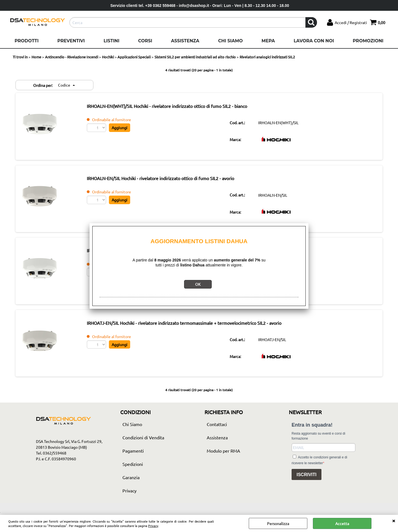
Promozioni (368, 41)
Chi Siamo (230, 41)
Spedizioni (133, 471)
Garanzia (131, 485)
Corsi (145, 41)
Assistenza (185, 41)
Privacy (153, 526)
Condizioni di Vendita (143, 445)
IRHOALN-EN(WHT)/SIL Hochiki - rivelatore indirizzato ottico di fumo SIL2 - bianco (176, 107)
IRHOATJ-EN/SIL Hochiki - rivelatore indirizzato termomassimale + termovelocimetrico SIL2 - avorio (193, 329)
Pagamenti (133, 458)
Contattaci (217, 432)
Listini (112, 41)
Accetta (342, 523)
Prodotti (27, 41)
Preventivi (71, 41)
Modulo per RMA (223, 458)
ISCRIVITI (307, 482)
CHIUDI (394, 520)
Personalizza (278, 523)
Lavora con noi (314, 41)
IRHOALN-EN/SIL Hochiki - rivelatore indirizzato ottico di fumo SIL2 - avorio (169, 181)
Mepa (268, 41)
